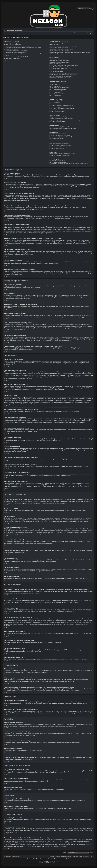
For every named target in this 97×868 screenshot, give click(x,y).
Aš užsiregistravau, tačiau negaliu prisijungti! (15, 52)
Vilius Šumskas (45, 863)
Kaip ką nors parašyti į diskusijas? (58, 59)
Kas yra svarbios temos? (56, 91)
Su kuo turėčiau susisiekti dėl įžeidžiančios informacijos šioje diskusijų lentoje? (69, 164)
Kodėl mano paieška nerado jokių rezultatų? (60, 135)
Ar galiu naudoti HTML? (55, 85)
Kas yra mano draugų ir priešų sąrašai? (59, 127)
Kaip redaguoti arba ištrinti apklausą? (59, 67)
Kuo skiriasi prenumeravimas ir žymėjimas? (60, 145)
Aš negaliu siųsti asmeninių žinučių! (58, 117)
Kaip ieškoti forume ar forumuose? (58, 134)
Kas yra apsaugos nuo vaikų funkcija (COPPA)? (16, 57)
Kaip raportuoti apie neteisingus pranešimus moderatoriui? (64, 73)
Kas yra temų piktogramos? (56, 95)
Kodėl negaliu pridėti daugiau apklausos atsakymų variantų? (64, 65)
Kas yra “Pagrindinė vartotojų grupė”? (59, 110)
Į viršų (7, 178)
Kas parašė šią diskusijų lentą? (57, 161)
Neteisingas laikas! (54, 44)
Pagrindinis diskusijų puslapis (14, 30)
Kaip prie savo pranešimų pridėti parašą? (60, 62)
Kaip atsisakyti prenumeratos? (57, 148)
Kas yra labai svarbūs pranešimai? (58, 89)
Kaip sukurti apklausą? (55, 64)
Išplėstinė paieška (89, 10)
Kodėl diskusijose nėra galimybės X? (59, 162)
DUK (77, 33)
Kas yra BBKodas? (54, 83)
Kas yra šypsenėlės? (55, 86)
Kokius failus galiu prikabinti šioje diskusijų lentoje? (62, 154)
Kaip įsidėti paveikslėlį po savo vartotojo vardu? (61, 49)
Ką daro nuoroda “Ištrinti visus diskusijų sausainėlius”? (18, 60)
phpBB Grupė (49, 820)
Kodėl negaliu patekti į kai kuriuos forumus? (60, 68)
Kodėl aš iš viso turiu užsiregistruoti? (13, 44)
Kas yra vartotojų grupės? (56, 104)
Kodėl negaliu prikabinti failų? (57, 70)
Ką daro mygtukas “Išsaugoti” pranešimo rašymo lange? (63, 75)
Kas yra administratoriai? (56, 101)
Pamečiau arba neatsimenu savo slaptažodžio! (16, 51)
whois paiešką (19, 841)
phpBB (46, 862)
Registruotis (83, 33)
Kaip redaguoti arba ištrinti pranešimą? (59, 61)
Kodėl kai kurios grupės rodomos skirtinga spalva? (62, 109)
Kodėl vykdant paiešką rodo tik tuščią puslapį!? (61, 137)
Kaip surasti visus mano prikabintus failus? (60, 155)
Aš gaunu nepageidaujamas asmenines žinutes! (61, 119)
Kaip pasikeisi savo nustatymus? (58, 43)
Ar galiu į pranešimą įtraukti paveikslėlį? (59, 88)
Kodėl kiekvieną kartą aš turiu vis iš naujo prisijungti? (17, 46)
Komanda (51, 857)
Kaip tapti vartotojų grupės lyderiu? (58, 107)
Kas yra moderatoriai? (55, 102)
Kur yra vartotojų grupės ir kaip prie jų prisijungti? (62, 105)
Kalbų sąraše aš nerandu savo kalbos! (59, 48)
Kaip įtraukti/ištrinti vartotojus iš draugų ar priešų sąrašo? (63, 128)
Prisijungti (91, 33)
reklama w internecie (58, 859)
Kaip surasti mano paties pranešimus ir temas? (61, 140)
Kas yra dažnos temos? (55, 92)
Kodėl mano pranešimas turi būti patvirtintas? (61, 76)
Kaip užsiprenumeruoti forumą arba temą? (60, 147)
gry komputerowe (43, 859)
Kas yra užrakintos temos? (56, 94)
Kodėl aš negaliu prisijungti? (11, 43)
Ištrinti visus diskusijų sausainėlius (63, 857)
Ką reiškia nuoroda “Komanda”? (57, 112)
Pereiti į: (65, 852)
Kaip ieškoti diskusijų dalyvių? (57, 138)
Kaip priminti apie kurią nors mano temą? (60, 78)
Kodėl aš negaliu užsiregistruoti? (12, 58)
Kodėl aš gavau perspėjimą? (57, 71)
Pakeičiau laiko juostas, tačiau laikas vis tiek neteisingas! (63, 46)
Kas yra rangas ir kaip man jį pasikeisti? (59, 51)
